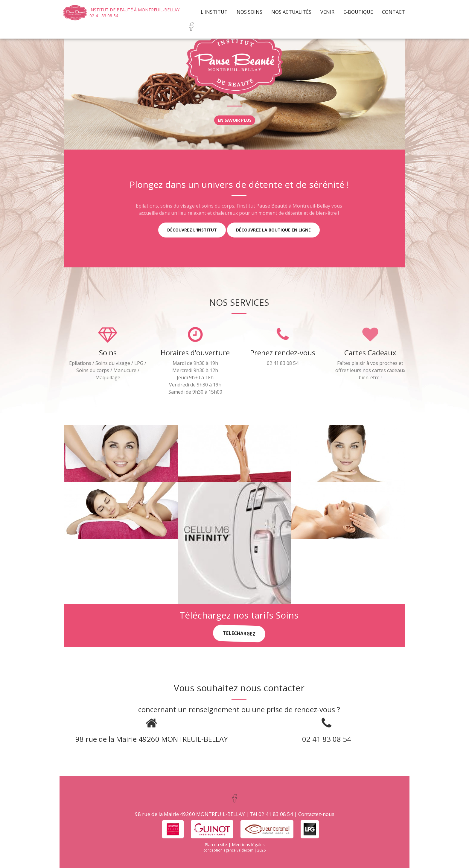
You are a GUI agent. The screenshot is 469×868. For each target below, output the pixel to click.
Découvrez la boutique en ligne (273, 230)
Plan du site (216, 845)
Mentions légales (248, 845)
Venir (327, 12)
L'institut (214, 12)
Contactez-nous (316, 814)
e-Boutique (358, 12)
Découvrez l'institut (192, 230)
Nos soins (249, 12)
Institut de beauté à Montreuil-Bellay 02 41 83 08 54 (134, 13)
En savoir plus (235, 120)
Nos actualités (291, 12)
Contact (393, 12)
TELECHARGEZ (239, 634)
